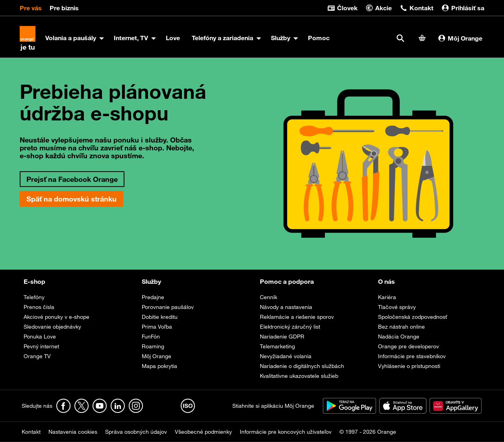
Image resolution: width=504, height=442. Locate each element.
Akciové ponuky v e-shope (57, 317)
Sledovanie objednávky (52, 327)
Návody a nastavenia (286, 307)
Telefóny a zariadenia (222, 38)
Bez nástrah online (401, 327)
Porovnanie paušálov (168, 307)
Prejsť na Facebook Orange (72, 179)
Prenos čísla (39, 307)
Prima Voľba (157, 327)
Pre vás (31, 8)
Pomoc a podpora (287, 281)
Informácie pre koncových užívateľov (286, 432)
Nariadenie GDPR (282, 337)
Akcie (379, 8)
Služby (281, 38)
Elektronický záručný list (290, 327)
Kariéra (387, 297)
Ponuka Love (40, 337)
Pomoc (319, 38)
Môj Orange (460, 38)
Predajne (153, 297)
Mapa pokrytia (159, 366)
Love (173, 38)
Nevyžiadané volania (286, 356)
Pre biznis (64, 8)
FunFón (151, 337)
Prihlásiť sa (463, 8)
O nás (386, 281)
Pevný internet (41, 346)
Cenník (269, 297)
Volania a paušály (71, 38)
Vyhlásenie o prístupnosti (409, 366)
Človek (342, 8)
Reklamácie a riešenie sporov (297, 317)
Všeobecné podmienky (203, 432)
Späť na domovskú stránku (71, 199)
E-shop (34, 281)
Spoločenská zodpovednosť (412, 317)
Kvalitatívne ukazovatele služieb (299, 376)
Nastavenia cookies (73, 432)
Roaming (153, 346)
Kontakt (417, 8)
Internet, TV (131, 38)
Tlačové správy (397, 307)
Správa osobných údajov (136, 432)
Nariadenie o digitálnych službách (302, 366)
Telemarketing (277, 346)
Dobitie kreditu (160, 317)
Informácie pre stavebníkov (412, 356)
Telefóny (34, 297)
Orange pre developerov (409, 346)
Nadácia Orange (399, 337)
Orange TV (37, 356)
